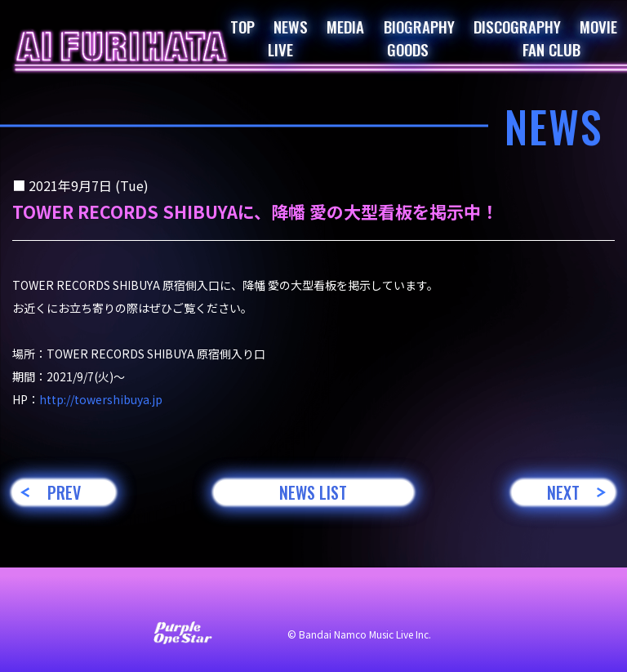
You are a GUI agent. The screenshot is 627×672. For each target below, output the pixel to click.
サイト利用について (204, 600)
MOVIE (598, 26)
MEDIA (345, 26)
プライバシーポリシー (338, 600)
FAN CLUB (551, 49)
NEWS (291, 26)
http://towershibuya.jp (101, 399)
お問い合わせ (93, 600)
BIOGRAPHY (419, 26)
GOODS (408, 49)
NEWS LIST (313, 492)
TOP (242, 26)
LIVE (280, 49)
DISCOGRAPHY (517, 26)
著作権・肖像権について (483, 600)
